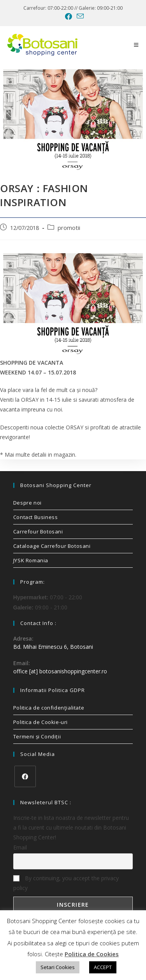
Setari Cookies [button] (58, 967)
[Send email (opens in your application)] (79, 16)
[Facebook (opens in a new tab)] (69, 16)
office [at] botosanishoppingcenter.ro (60, 671)
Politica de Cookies (92, 954)
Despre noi (27, 503)
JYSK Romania (31, 560)
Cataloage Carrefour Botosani (52, 546)
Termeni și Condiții (37, 736)
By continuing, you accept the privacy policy (66, 883)
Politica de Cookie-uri (40, 722)
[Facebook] (25, 776)
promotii (69, 228)
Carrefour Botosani (38, 531)
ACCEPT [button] (103, 967)
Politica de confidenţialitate (49, 708)
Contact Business (36, 517)
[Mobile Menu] (136, 45)
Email (20, 847)
